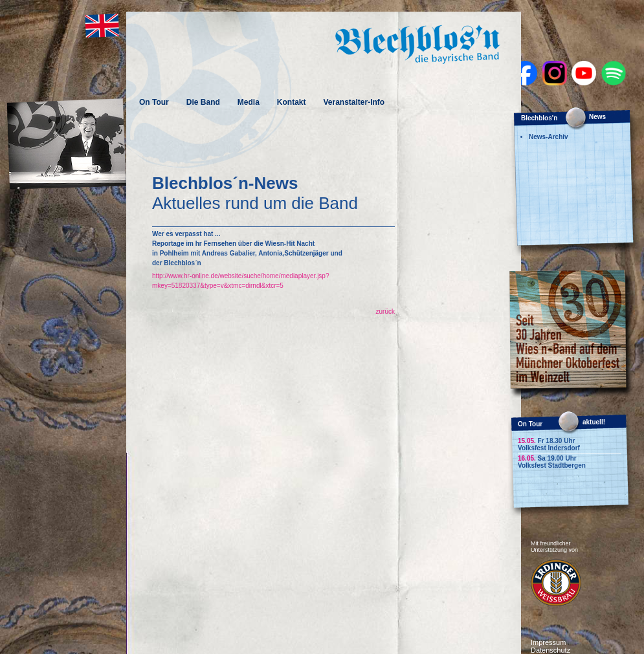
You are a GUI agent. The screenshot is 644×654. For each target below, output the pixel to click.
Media (249, 102)
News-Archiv (549, 137)
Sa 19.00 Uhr (547, 458)
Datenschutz (550, 650)
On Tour (154, 102)
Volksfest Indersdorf (549, 448)
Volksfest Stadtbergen (552, 465)
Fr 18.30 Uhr (546, 441)
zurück (385, 311)
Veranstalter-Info (354, 102)
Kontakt (292, 102)
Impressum (548, 642)
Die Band (203, 102)
